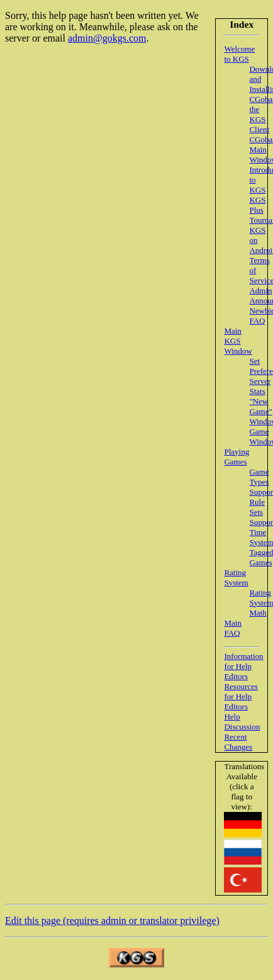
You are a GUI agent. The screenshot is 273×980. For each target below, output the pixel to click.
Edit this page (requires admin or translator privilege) (112, 921)
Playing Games (237, 457)
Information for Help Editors (243, 666)
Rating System (236, 577)
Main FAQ (232, 628)
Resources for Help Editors (241, 696)
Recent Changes (238, 742)
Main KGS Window (238, 341)
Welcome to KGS (239, 54)
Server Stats (260, 386)
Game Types (259, 477)
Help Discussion (242, 722)
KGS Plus (257, 205)
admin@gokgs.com (107, 38)
